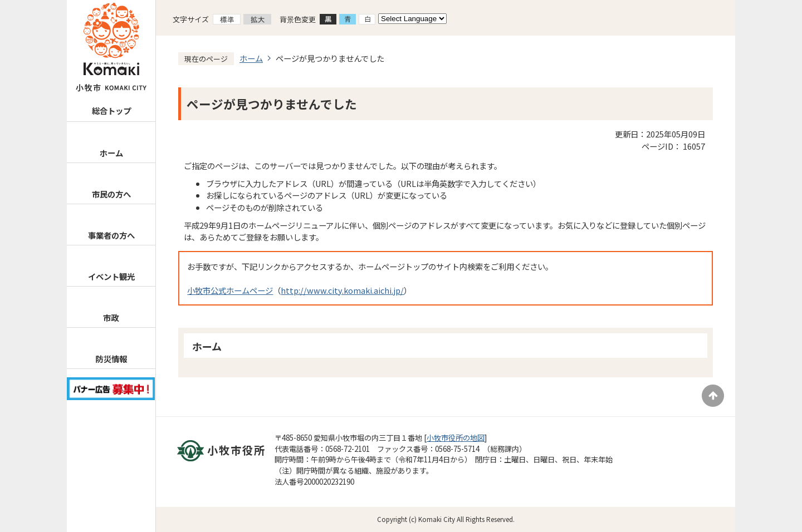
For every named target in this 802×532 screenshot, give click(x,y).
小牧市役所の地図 (456, 438)
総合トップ (111, 110)
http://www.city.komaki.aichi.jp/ (342, 290)
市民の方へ (111, 194)
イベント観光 (111, 276)
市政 (111, 317)
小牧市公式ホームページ (230, 290)
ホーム (111, 153)
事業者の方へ (111, 235)
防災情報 (111, 359)
